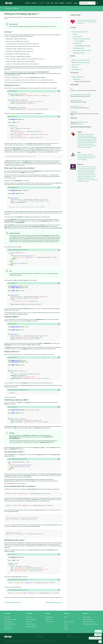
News (48, 3)
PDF (84, 122)
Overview (28, 3)
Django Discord (49, 619)
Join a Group (29, 617)
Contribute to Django (31, 619)
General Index (75, 67)
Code (52, 3)
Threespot (70, 637)
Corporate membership (88, 619)
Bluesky (66, 624)
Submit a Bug (29, 622)
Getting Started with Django (10, 619)
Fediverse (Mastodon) (69, 622)
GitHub (66, 617)
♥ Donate (76, 3)
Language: (98, 635)
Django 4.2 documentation (78, 77)
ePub (86, 122)
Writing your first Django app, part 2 (13, 603)
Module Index (77, 95)
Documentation (42, 3)
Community (62, 3)
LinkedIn (66, 626)
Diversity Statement (9, 629)
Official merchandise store (89, 622)
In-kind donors (40, 637)
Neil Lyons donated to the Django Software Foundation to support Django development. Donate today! (87, 22)
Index (72, 95)
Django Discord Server (76, 100)
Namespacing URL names (79, 53)
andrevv (79, 637)
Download (34, 3)
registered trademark (40, 641)
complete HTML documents (15, 275)
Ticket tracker (74, 112)
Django (9, 3)
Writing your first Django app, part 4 (54, 603)
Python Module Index (76, 69)
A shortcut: (80, 41)
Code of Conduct (8, 626)
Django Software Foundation (11, 624)
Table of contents (76, 65)
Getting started (77, 79)
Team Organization (9, 622)
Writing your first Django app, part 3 (80, 32)
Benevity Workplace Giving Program (91, 624)
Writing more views (77, 36)
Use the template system (79, 48)
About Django (7, 617)
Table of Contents (87, 95)
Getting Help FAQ (49, 617)
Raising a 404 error (77, 43)
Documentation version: (95, 638)
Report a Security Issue (31, 624)
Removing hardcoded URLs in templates (82, 50)
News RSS (66, 629)
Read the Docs (79, 124)
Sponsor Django (86, 617)
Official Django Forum (76, 106)
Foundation (69, 3)
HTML (81, 122)
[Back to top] (100, 642)
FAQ (71, 89)
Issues (56, 3)
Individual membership (31, 626)
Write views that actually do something (82, 39)
